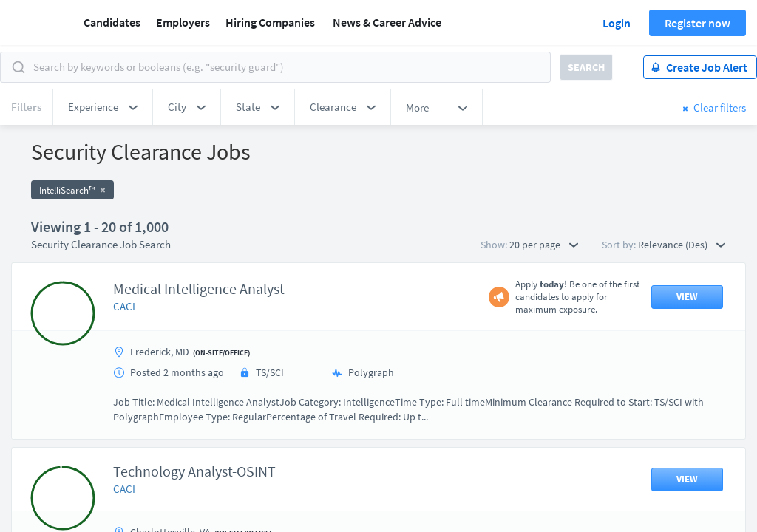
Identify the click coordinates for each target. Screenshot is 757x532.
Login (617, 23)
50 (464, 403)
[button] (103, 107)
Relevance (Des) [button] (682, 245)
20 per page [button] (544, 245)
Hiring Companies (270, 22)
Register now (697, 23)
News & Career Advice (387, 22)
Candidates (112, 22)
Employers (183, 22)
